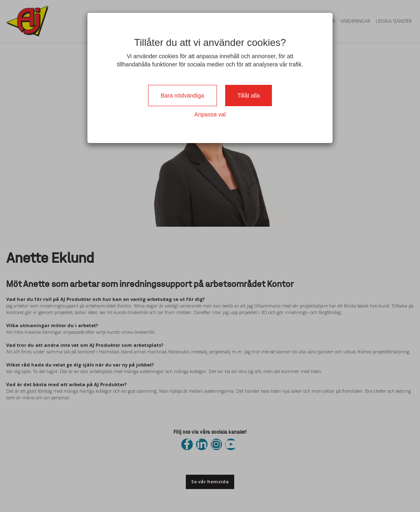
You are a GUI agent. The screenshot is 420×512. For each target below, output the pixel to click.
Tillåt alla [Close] (249, 96)
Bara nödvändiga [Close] (183, 96)
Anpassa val (210, 114)
